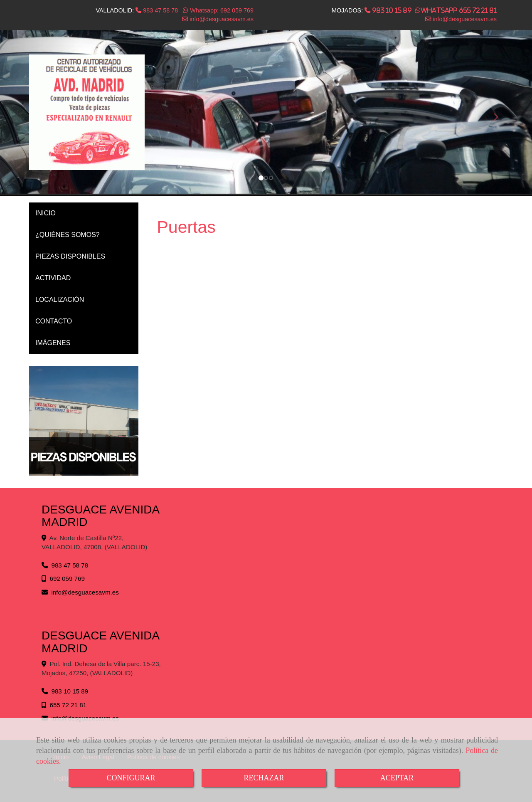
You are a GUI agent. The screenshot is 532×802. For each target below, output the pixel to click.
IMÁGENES (53, 343)
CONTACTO (54, 321)
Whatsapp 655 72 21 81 (459, 10)
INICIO (46, 213)
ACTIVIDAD (53, 278)
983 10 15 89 (391, 10)
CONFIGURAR (131, 778)
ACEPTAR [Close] (397, 778)
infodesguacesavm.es (221, 19)
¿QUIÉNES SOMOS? (68, 235)
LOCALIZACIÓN (60, 300)
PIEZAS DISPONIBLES (70, 256)
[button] (492, 113)
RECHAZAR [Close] (264, 778)
